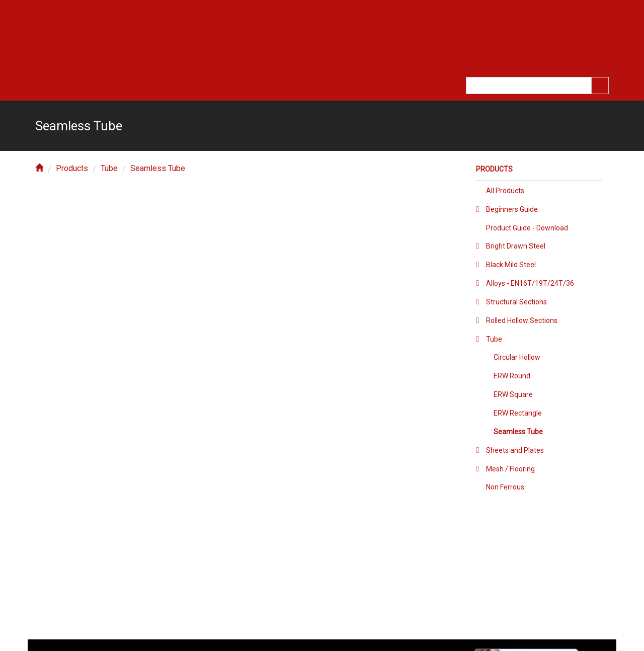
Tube (109, 168)
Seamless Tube (158, 168)
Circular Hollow (517, 357)
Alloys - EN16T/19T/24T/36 (530, 283)
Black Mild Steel (511, 265)
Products (72, 168)
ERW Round (512, 376)
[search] (600, 86)
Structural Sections (516, 302)
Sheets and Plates (515, 450)
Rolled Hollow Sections (522, 320)
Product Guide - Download (527, 228)
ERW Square (513, 394)
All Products (505, 191)
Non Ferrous (505, 487)
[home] (39, 168)
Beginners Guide (512, 209)
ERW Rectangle (518, 413)
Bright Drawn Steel (516, 246)
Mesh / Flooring (510, 469)
